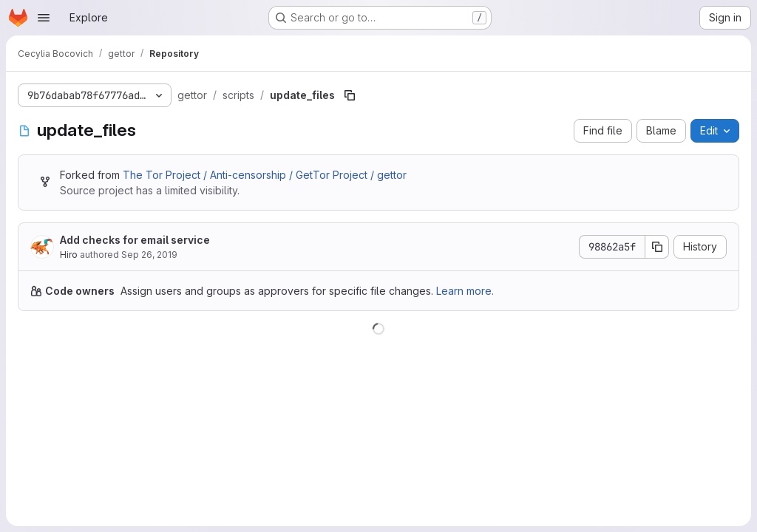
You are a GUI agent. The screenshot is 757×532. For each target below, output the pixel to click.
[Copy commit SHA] (657, 247)
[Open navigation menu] (44, 18)
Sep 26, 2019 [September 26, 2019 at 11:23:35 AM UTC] (149, 255)
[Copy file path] (350, 95)
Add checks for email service (135, 240)
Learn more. (465, 291)
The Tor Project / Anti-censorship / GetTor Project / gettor (265, 175)
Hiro (69, 255)
